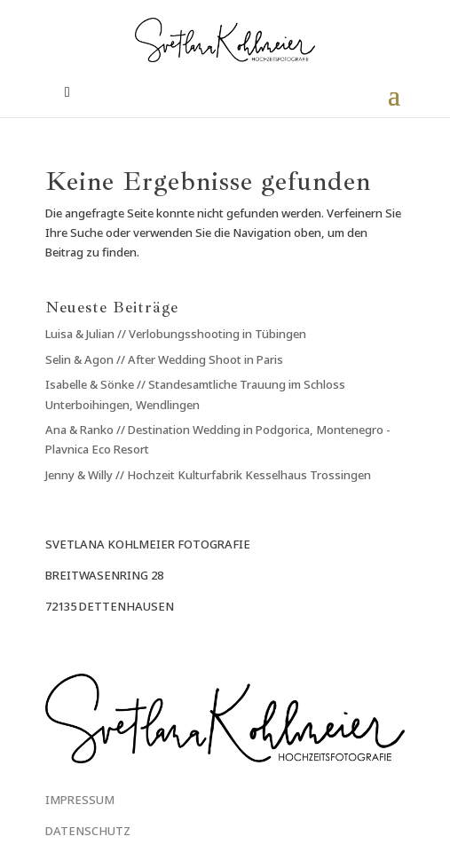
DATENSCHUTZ (88, 831)
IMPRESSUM (80, 800)
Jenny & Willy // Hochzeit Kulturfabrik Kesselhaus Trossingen (208, 475)
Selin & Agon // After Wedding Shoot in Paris (164, 359)
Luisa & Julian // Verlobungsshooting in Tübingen (176, 334)
